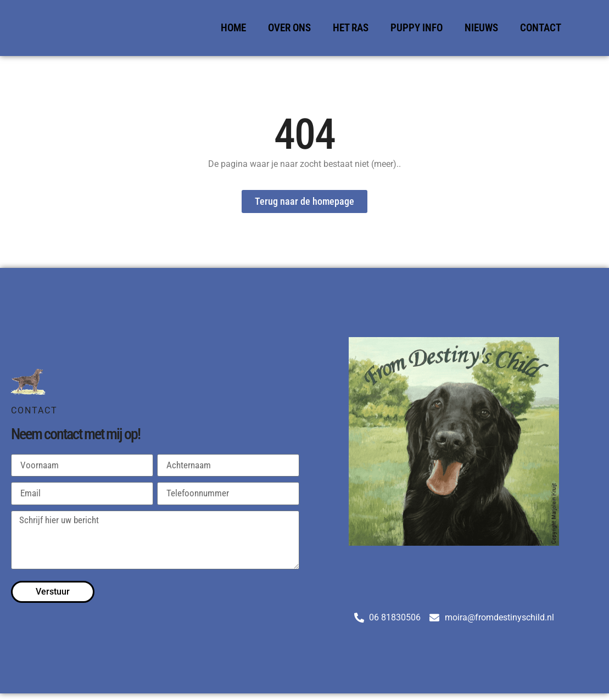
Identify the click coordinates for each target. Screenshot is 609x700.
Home (233, 28)
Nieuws (481, 28)
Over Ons (289, 28)
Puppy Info (417, 28)
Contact (541, 28)
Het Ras (351, 28)
